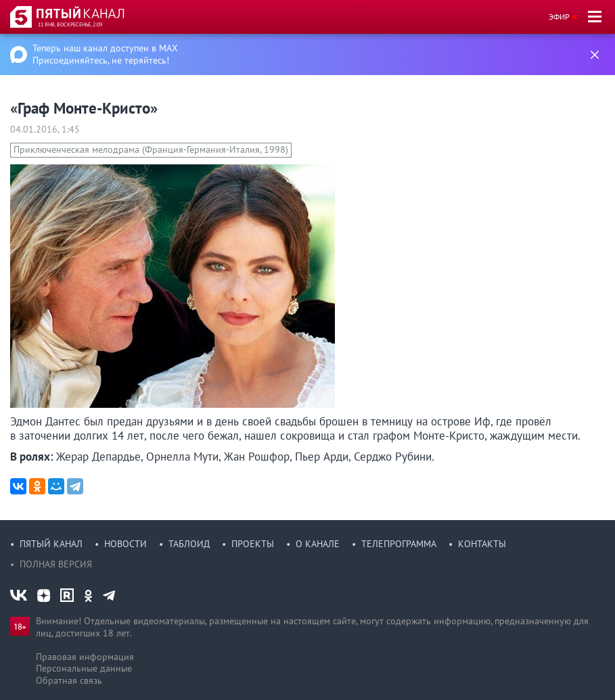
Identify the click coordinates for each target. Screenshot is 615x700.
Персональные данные (84, 668)
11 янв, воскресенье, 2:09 (70, 24)
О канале (318, 544)
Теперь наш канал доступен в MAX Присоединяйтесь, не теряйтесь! (105, 54)
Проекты (253, 544)
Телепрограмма (399, 544)
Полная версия (56, 564)
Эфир (559, 17)
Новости (126, 544)
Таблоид (189, 544)
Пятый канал (51, 544)
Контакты (482, 544)
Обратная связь (69, 680)
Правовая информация (85, 657)
